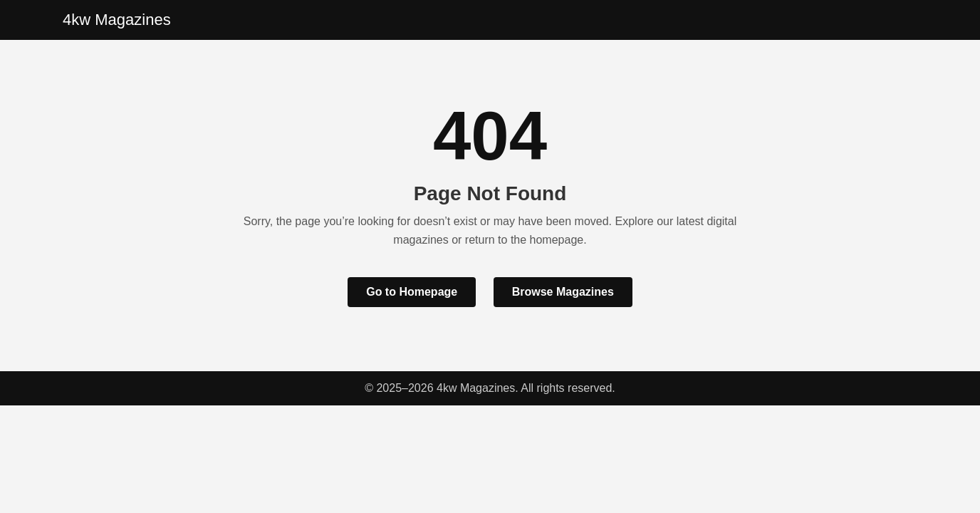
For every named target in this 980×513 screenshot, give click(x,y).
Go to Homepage (412, 292)
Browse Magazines (563, 292)
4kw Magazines (117, 20)
